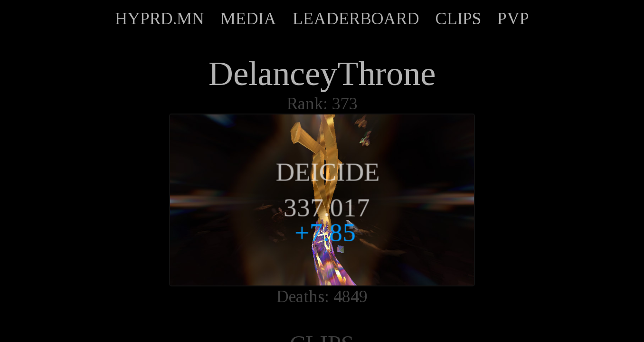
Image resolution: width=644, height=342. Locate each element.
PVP (513, 19)
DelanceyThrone (322, 74)
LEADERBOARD (356, 19)
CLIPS (458, 19)
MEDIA (248, 19)
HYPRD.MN (160, 19)
